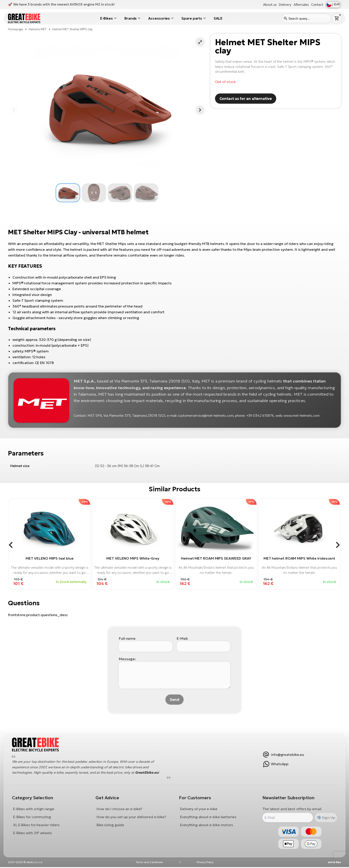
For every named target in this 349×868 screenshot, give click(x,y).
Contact (317, 5)
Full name (127, 638)
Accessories (159, 18)
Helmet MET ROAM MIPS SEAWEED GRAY (216, 558)
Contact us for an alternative (246, 99)
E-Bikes (107, 18)
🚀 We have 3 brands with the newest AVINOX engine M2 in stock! (61, 4)
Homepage (16, 29)
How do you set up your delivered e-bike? (132, 817)
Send (174, 700)
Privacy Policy (205, 863)
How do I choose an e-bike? (120, 809)
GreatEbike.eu (147, 773)
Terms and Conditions (149, 863)
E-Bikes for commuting (32, 817)
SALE (218, 18)
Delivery (285, 5)
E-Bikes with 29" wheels (33, 833)
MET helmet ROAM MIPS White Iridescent (299, 558)
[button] (200, 42)
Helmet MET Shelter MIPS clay (72, 29)
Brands (131, 18)
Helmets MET (38, 29)
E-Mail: (182, 638)
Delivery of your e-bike (199, 809)
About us (270, 5)
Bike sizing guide (111, 825)
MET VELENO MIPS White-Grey (133, 558)
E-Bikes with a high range (34, 809)
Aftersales (301, 5)
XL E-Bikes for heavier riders (37, 825)
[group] (50, 544)
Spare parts (192, 18)
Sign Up (328, 818)
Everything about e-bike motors (207, 825)
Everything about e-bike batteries (208, 817)
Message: (127, 659)
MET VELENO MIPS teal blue (50, 558)
